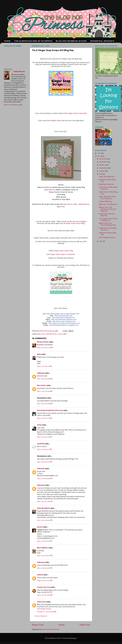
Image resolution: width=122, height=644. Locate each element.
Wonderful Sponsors (102, 41)
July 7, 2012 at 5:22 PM (45, 462)
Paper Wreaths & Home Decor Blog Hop (108, 198)
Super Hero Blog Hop (107, 177)
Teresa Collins (72, 204)
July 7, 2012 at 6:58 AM (45, 404)
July (101, 174)
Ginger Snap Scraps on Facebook (63, 254)
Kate (39, 354)
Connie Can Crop (44, 587)
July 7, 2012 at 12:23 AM (45, 348)
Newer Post (38, 625)
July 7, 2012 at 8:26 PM (45, 520)
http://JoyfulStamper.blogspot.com (64, 319)
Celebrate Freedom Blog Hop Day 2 (108, 229)
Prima (62, 207)
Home (7, 41)
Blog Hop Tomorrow (106, 184)
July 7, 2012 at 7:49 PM (45, 502)
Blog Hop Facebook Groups (71, 41)
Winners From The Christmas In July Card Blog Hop (108, 209)
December (103, 159)
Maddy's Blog (56, 121)
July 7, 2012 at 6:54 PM (45, 479)
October (102, 165)
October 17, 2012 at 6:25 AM (47, 612)
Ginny (39, 425)
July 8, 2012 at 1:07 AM (45, 581)
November (103, 162)
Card (43, 334)
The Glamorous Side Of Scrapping (33, 41)
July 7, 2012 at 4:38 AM (45, 379)
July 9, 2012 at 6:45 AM (45, 595)
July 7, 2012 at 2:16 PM (44, 437)
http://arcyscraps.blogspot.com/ (64, 321)
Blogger (74, 638)
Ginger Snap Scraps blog (77, 113)
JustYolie (41, 444)
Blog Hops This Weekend (108, 204)
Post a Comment (41, 616)
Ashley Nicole (19, 72)
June (101, 241)
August (102, 171)
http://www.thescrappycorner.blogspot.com (64, 323)
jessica (40, 527)
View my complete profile (13, 105)
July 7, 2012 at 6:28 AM (45, 391)
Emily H (40, 575)
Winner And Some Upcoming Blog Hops (108, 224)
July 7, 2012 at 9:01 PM (45, 541)
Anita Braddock (43, 508)
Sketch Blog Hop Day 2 (107, 238)
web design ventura (44, 609)
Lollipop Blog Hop (105, 202)
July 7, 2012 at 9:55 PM (45, 568)
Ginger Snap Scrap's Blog (75, 223)
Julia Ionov (42, 602)
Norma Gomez (43, 342)
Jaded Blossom (50, 190)
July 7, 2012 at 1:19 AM (44, 366)
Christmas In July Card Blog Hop (107, 215)
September (104, 168)
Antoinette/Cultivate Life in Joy (50, 411)
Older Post (85, 625)
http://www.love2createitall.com (63, 317)
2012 (99, 156)
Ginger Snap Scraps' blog (63, 251)
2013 (99, 153)
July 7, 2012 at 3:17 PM (44, 450)
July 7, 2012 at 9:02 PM (45, 556)
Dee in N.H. (42, 386)
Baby (39, 334)
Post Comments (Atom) (51, 630)
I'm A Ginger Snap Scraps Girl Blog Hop (108, 220)
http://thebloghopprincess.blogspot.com (64, 325)
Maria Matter (43, 548)
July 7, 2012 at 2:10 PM (45, 418)
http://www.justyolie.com (64, 316)
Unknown (41, 373)
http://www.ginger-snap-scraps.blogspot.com (63, 314)
